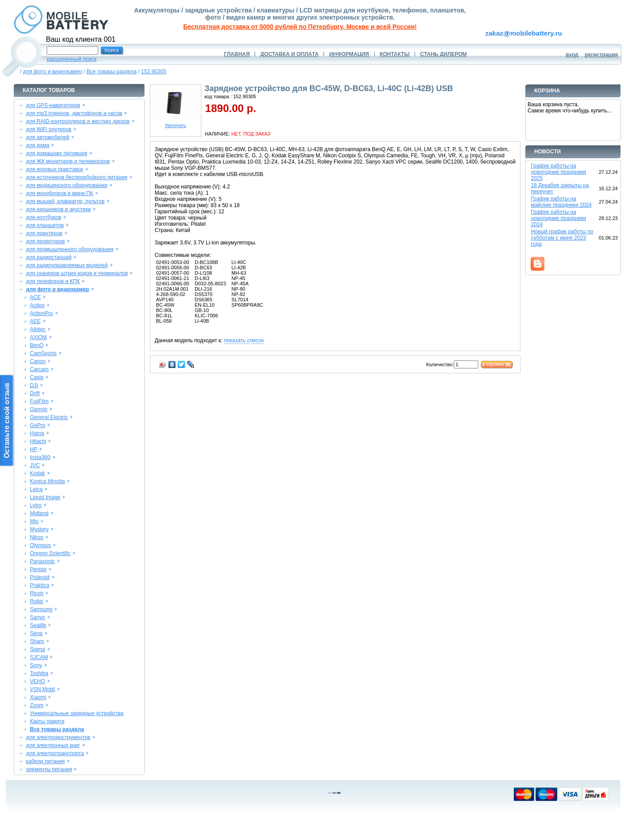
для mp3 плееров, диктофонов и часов (74, 113)
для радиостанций (49, 257)
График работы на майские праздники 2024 (561, 202)
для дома (37, 145)
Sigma (37, 649)
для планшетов (45, 225)
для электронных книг (53, 745)
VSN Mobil (42, 689)
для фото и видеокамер (53, 72)
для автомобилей (48, 137)
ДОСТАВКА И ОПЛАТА (290, 54)
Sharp (37, 641)
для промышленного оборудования (70, 249)
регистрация (602, 55)
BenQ (37, 345)
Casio (37, 377)
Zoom (37, 705)
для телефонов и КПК (53, 281)
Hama (37, 433)
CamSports (43, 353)
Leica (36, 489)
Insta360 (40, 457)
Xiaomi (38, 697)
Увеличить (176, 124)
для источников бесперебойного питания (76, 177)
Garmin (38, 409)
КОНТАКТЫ (394, 54)
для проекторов (45, 241)
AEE (35, 321)
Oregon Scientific (50, 553)
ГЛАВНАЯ (237, 54)
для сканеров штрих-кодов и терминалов (77, 273)
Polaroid (40, 577)
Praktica (39, 585)
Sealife (38, 625)
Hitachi (38, 441)
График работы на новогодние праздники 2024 (558, 218)
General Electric (49, 417)
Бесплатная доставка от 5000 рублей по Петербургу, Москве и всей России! (300, 27)
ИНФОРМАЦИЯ (349, 54)
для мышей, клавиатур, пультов (65, 201)
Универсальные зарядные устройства (77, 713)
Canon (38, 361)
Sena (36, 633)
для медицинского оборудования (66, 185)
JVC (35, 465)
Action (37, 305)
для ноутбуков (44, 217)
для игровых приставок (54, 169)
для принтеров (44, 233)
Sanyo (37, 617)
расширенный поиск (72, 59)
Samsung (41, 609)
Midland (39, 513)
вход (572, 55)
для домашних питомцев (56, 153)
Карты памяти (47, 721)
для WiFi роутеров (48, 129)
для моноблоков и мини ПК (59, 193)
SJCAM (39, 657)
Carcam (39, 369)
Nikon (37, 537)
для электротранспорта (55, 753)
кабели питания (45, 761)
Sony (36, 665)
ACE (35, 297)
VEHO (37, 681)
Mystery (39, 529)
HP (34, 449)
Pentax (38, 569)
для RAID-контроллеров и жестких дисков (78, 121)
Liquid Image (45, 497)
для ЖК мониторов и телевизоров (68, 161)
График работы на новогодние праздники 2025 (558, 172)
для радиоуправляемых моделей (67, 265)
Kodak (37, 473)
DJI (34, 385)
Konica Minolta (47, 481)
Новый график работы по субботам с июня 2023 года (562, 238)
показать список (244, 340)
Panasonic (42, 561)
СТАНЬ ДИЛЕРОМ (443, 54)
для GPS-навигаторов (53, 105)
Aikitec (38, 329)
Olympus (40, 545)
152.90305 (154, 72)
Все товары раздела (111, 72)
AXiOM (38, 337)
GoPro (38, 425)
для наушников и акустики (58, 209)
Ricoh (37, 593)
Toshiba (39, 673)
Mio (34, 521)
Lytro (36, 505)
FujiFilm (39, 401)
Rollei (36, 601)
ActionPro (41, 313)
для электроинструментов (58, 737)
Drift (35, 393)
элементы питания (49, 769)
